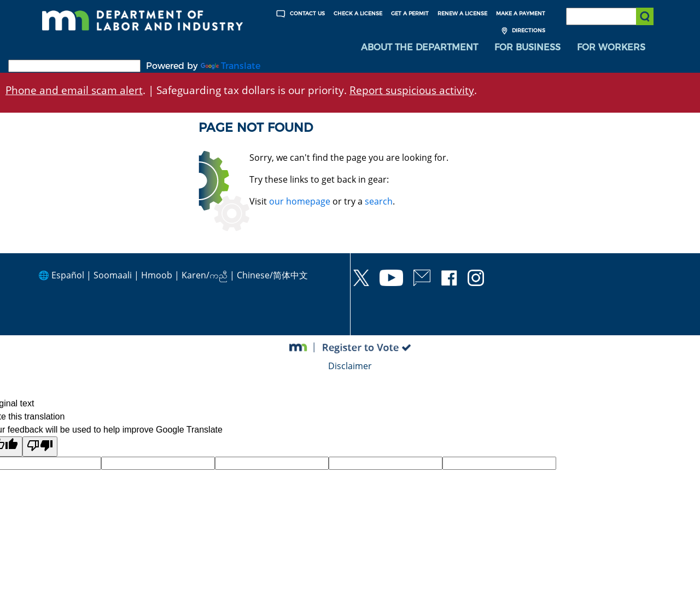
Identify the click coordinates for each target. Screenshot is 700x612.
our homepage (300, 201)
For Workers (611, 47)
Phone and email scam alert (74, 90)
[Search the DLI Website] (610, 16)
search (379, 201)
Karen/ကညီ (205, 275)
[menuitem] (419, 48)
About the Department (419, 47)
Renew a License (462, 13)
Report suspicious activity (412, 90)
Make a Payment (521, 13)
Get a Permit (410, 13)
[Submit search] (645, 16)
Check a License (358, 13)
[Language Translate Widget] (74, 66)
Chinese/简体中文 (272, 275)
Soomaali (113, 275)
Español (68, 275)
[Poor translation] (40, 447)
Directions (522, 31)
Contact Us (299, 14)
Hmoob (157, 275)
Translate (231, 66)
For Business (527, 47)
